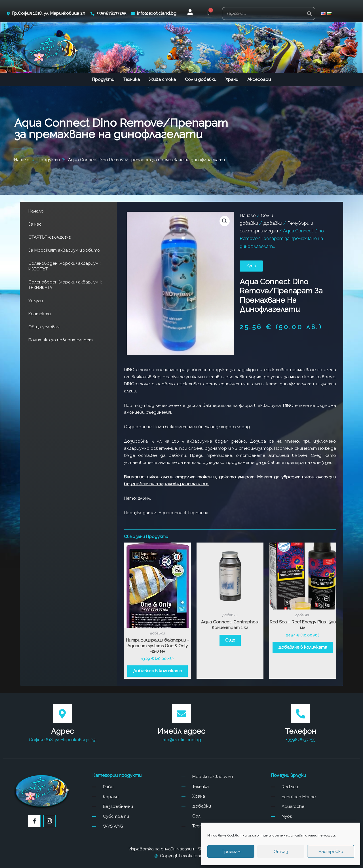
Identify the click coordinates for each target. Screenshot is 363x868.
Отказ (281, 852)
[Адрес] (62, 714)
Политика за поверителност (61, 340)
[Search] (309, 13)
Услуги (36, 301)
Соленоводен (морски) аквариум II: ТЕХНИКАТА (65, 285)
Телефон (300, 731)
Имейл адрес (181, 731)
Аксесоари (259, 79)
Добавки (273, 223)
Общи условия (44, 327)
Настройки (331, 852)
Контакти (40, 314)
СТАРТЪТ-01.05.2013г (50, 237)
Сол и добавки (201, 79)
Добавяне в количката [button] (158, 671)
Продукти (103, 79)
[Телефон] (301, 714)
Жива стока (162, 79)
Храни (232, 79)
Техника (132, 79)
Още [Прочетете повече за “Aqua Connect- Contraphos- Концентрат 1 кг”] (230, 640)
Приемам (231, 852)
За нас (35, 224)
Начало (36, 211)
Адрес (62, 731)
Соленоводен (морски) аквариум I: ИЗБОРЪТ (65, 266)
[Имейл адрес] (181, 714)
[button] (209, 13)
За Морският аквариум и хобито (64, 250)
